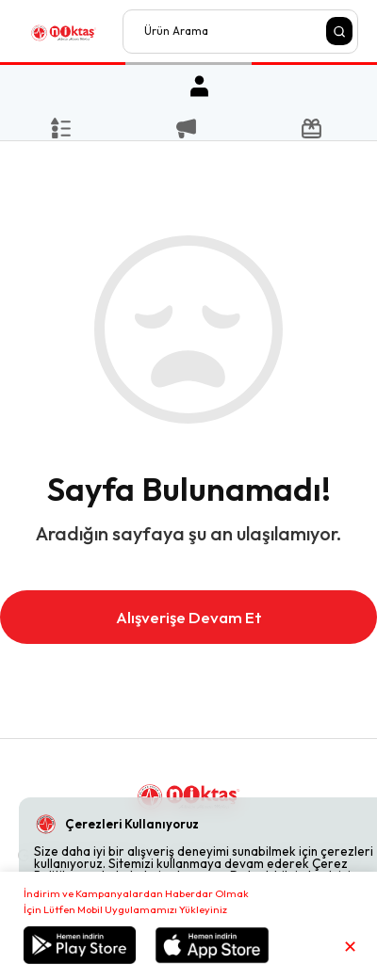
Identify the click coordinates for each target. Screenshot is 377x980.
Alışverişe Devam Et (189, 617)
